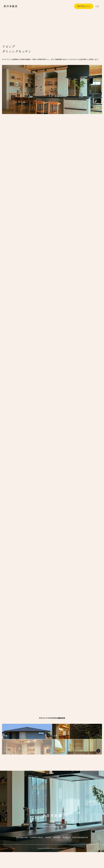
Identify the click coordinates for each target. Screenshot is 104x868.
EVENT (48, 837)
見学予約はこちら (84, 6)
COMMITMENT (36, 837)
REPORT (57, 837)
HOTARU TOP (22, 837)
